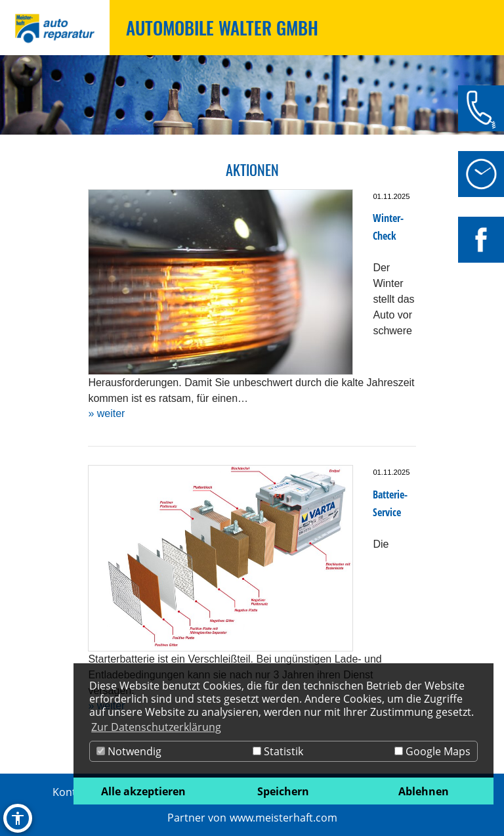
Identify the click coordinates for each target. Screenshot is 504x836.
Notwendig (129, 751)
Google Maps (432, 751)
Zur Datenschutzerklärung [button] (156, 727)
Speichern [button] (283, 791)
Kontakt (72, 792)
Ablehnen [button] (424, 791)
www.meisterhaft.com (283, 818)
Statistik (278, 751)
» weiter (106, 413)
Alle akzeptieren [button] (143, 791)
